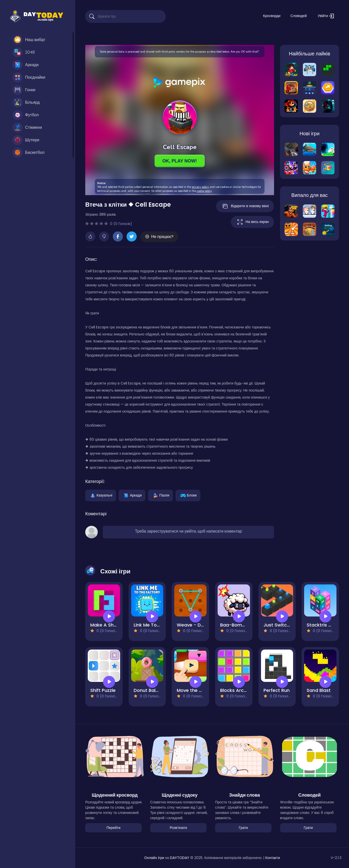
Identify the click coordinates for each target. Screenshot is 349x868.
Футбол (26, 115)
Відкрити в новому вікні (245, 206)
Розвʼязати (178, 828)
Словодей (299, 16)
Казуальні (101, 495)
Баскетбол (28, 153)
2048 (24, 52)
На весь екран (252, 222)
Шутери (26, 140)
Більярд (26, 102)
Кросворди (272, 16)
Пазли (160, 495)
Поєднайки (29, 77)
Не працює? (159, 237)
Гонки (24, 90)
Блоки (188, 495)
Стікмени (27, 128)
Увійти (326, 16)
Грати (243, 828)
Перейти (113, 828)
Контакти (273, 858)
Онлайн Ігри (154, 858)
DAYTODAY (180, 858)
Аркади (26, 65)
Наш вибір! (29, 40)
